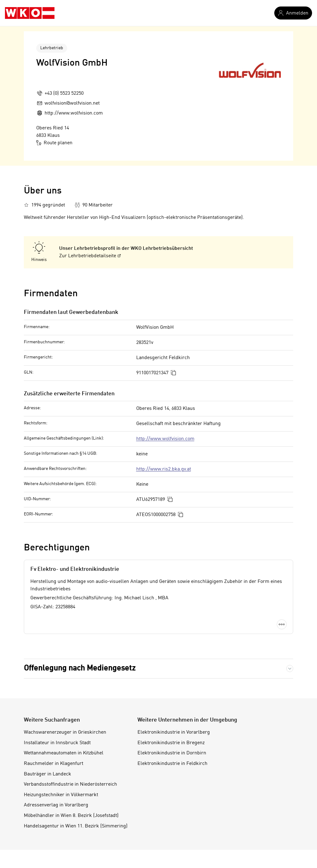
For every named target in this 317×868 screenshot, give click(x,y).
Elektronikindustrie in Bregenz (171, 743)
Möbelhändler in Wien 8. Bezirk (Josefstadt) (71, 816)
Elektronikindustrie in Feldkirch (172, 764)
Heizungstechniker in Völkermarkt (61, 795)
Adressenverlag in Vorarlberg (56, 805)
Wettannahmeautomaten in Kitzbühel (64, 753)
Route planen (54, 143)
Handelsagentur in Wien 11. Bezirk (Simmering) (76, 826)
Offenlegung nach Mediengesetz (80, 668)
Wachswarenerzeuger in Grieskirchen (65, 732)
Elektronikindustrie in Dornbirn (172, 753)
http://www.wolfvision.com (165, 439)
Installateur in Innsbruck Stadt (57, 743)
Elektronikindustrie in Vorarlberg (174, 732)
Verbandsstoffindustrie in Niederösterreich (70, 784)
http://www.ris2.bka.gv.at (164, 469)
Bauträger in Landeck (48, 774)
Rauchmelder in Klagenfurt (54, 764)
